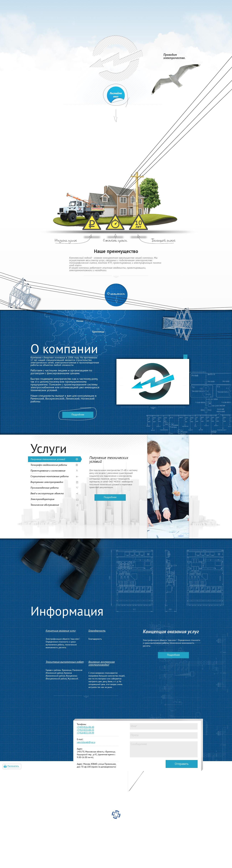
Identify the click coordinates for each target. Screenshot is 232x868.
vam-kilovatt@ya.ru (86, 743)
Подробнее (78, 415)
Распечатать (13, 766)
